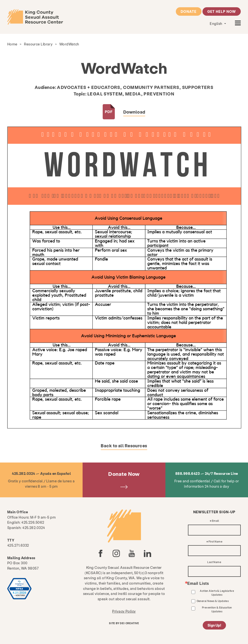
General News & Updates (213, 601)
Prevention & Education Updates (217, 609)
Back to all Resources (124, 445)
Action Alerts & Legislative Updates (217, 593)
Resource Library (38, 44)
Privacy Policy (124, 611)
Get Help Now (222, 11)
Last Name (214, 562)
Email (215, 521)
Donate (189, 11)
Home (12, 44)
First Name (216, 542)
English (216, 23)
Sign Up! (214, 625)
